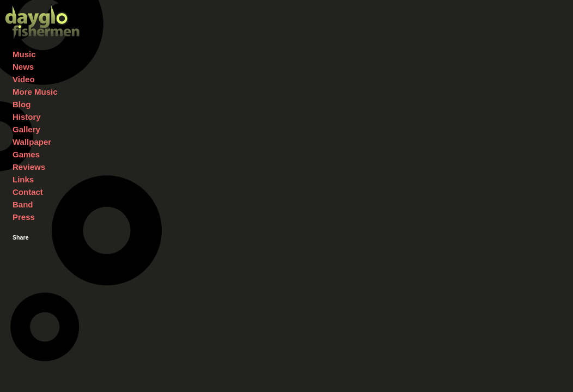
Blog (22, 104)
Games (26, 154)
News (23, 67)
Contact (28, 192)
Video (24, 79)
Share (21, 237)
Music (24, 54)
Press (24, 217)
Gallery (26, 129)
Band (23, 204)
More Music (35, 92)
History (27, 117)
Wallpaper (32, 142)
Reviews (29, 167)
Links (23, 179)
